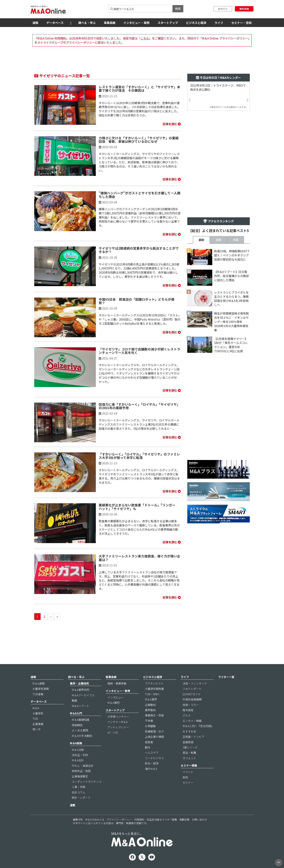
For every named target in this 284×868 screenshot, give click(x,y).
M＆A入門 (76, 713)
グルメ (187, 715)
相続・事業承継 (117, 683)
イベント (188, 772)
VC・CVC (113, 732)
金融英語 (188, 742)
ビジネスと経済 (196, 23)
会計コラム (79, 792)
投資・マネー (191, 705)
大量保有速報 (41, 689)
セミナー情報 (189, 765)
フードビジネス (154, 758)
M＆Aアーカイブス (83, 695)
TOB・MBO (152, 694)
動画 (74, 700)
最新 (201, 240)
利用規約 (139, 819)
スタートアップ (168, 23)
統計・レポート (81, 797)
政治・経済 (152, 763)
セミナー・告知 (241, 23)
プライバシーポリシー (119, 819)
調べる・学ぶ (87, 23)
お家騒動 (150, 726)
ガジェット (189, 758)
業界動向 (150, 710)
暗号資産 (188, 710)
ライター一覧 (226, 677)
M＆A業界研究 (81, 690)
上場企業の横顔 (154, 737)
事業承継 (110, 23)
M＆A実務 (76, 743)
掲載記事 (184, 819)
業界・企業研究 (79, 683)
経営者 (149, 742)
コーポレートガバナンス (87, 782)
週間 (218, 240)
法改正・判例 (80, 755)
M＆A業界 (151, 699)
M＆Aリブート (81, 706)
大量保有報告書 (154, 689)
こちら (145, 38)
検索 (178, 9)
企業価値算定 (80, 776)
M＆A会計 (78, 760)
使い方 (36, 729)
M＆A (36, 708)
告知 (185, 777)
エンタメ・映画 (192, 721)
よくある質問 (80, 730)
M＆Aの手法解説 (82, 736)
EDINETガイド (192, 694)
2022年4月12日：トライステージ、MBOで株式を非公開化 (218, 87)
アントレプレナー (118, 727)
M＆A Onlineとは (95, 819)
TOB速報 (38, 694)
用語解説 (77, 725)
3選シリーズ (190, 747)
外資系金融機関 (192, 699)
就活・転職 (189, 753)
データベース (55, 23)
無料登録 (244, 9)
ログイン (223, 9)
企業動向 (150, 705)
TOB (35, 719)
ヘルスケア (152, 753)
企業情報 (38, 724)
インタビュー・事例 (136, 23)
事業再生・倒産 (154, 715)
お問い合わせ (199, 819)
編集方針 (78, 819)
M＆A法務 (78, 750)
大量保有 (38, 713)
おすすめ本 (189, 731)
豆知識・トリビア (193, 737)
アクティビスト (154, 683)
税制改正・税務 (81, 771)
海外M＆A (151, 769)
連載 (73, 805)
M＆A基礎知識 (81, 720)
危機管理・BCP (154, 731)
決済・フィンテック (195, 683)
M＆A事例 (113, 703)
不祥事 (149, 721)
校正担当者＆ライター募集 (162, 819)
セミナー (188, 782)
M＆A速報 (38, 683)
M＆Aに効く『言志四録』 (198, 726)
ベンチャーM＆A (118, 722)
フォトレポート (192, 689)
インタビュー (116, 697)
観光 (148, 747)
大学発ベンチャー (118, 717)
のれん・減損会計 (83, 766)
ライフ (219, 23)
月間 (235, 240)
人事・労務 (79, 787)
